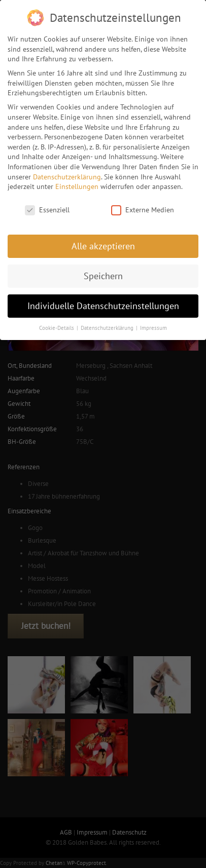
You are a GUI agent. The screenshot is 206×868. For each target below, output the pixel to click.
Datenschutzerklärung (67, 172)
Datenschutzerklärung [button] (108, 323)
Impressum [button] (153, 323)
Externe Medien (143, 205)
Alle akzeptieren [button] (103, 241)
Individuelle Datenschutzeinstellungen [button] (103, 301)
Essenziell (47, 205)
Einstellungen (77, 182)
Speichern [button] (103, 271)
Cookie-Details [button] (57, 323)
